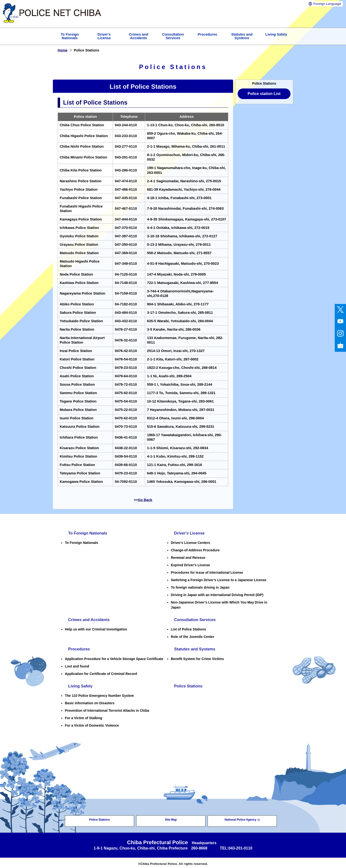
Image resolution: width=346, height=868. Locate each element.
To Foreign (70, 36)
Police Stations (186, 684)
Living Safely (276, 34)
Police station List (264, 94)
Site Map (171, 818)
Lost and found (77, 665)
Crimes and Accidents (87, 619)
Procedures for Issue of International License (207, 572)
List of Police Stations (188, 628)
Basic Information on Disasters (90, 701)
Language (327, 4)
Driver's (104, 36)
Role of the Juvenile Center (192, 636)
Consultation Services (194, 619)
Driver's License (187, 533)
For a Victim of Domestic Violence (92, 723)
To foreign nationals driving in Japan (200, 587)
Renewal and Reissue (188, 557)
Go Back (145, 500)
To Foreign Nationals (86, 533)
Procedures (207, 34)
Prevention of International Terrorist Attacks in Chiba (107, 708)
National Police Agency (242, 818)
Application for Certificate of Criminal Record (101, 672)
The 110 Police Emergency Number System (99, 693)
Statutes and (242, 36)
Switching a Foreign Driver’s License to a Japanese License (219, 579)
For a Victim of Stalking (83, 716)
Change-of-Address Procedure (195, 550)
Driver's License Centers (191, 542)
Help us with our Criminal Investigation (96, 628)
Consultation (173, 36)
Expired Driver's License (190, 565)
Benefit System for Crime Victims (197, 657)
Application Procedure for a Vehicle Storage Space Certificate (114, 657)
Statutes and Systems (193, 648)
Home (63, 50)
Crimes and (138, 36)
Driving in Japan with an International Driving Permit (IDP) (217, 594)
